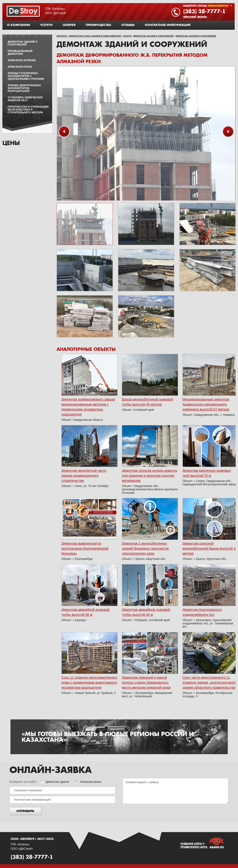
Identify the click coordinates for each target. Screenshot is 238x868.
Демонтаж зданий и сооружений (153, 36)
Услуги (46, 25)
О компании (19, 25)
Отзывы (128, 25)
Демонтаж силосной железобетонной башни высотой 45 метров (210, 548)
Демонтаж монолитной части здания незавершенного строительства (84, 476)
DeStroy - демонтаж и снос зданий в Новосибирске (89, 36)
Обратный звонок (195, 17)
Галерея (69, 25)
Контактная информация (168, 25)
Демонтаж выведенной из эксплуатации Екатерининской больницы (85, 548)
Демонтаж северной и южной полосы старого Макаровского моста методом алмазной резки (146, 682)
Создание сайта (191, 844)
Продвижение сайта (194, 847)
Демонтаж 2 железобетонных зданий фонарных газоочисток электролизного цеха (145, 548)
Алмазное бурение (22, 60)
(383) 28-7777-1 (204, 11)
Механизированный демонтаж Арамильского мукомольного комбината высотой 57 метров (206, 404)
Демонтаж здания (55, 782)
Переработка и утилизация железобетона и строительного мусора (28, 110)
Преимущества (98, 25)
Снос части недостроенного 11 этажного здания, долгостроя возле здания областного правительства (210, 682)
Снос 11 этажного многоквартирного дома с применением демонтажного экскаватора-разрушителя (89, 682)
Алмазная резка (20, 67)
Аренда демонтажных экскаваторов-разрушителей (24, 88)
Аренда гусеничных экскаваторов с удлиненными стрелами (26, 76)
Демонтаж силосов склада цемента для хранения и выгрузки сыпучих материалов (149, 476)
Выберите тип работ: (23, 782)
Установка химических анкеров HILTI (25, 99)
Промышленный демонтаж (20, 52)
